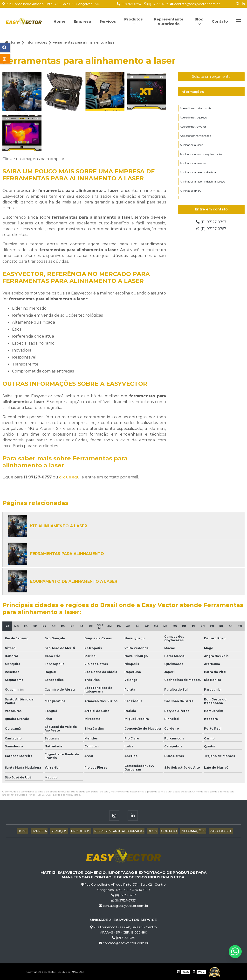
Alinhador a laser (191, 146)
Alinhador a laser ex (193, 165)
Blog (198, 19)
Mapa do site (215, 830)
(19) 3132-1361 (124, 937)
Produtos (135, 19)
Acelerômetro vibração (196, 136)
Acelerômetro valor (193, 127)
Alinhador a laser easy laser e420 (202, 155)
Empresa (82, 21)
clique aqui (70, 477)
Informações (192, 91)
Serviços (108, 21)
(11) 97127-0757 (129, 4)
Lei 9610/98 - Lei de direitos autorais (59, 794)
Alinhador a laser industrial (198, 174)
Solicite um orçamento (211, 76)
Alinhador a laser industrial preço (202, 183)
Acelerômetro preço (193, 118)
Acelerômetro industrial (196, 108)
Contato (219, 21)
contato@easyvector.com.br (195, 4)
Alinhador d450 (191, 193)
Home (58, 21)
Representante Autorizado (169, 21)
